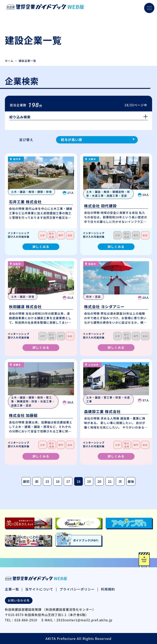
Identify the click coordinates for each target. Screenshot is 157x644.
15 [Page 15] (47, 481)
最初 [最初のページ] (26, 481)
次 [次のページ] (120, 481)
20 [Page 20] (99, 481)
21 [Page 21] (110, 481)
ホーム (9, 61)
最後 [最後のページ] (131, 481)
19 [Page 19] (89, 481)
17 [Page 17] (68, 481)
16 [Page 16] (58, 481)
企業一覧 (12, 589)
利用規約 (108, 589)
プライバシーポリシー (77, 589)
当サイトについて (39, 589)
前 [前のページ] (37, 481)
